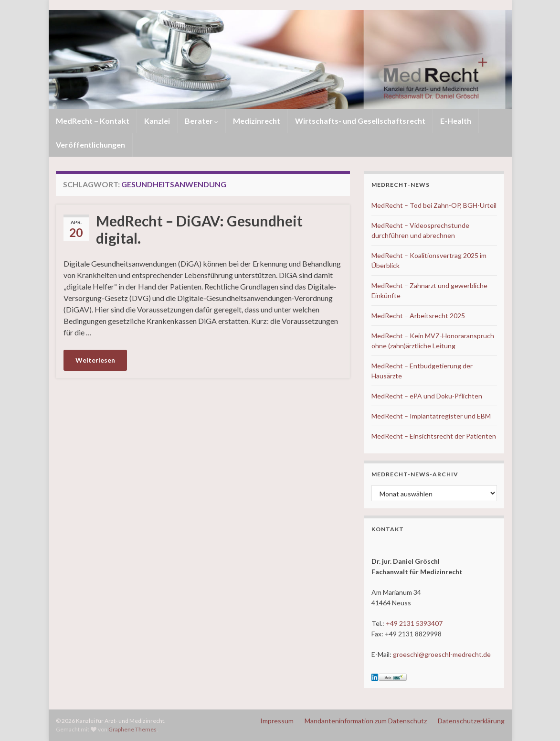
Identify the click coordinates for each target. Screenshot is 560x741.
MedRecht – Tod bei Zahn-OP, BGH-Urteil (434, 205)
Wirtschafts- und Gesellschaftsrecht (360, 121)
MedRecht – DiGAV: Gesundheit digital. (199, 229)
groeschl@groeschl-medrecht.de (442, 654)
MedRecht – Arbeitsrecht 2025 (418, 316)
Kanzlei (157, 121)
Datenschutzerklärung (471, 721)
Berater (201, 121)
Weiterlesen (95, 360)
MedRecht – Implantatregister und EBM (431, 416)
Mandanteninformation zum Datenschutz (366, 721)
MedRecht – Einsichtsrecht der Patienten (434, 436)
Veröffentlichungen (90, 145)
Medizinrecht (257, 121)
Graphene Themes (132, 729)
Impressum (277, 721)
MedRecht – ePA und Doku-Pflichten (427, 396)
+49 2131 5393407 (414, 623)
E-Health (456, 121)
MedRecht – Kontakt (93, 121)
